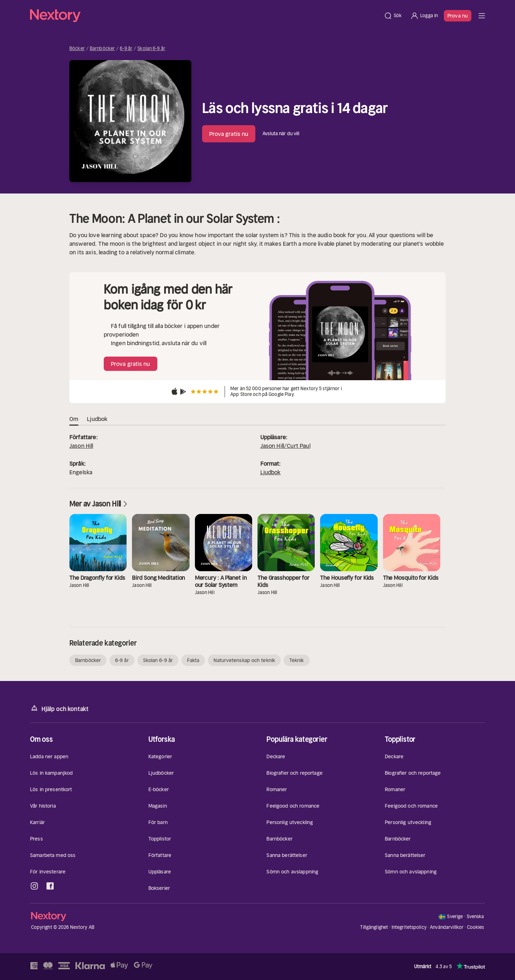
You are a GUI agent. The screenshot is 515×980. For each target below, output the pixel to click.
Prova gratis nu (229, 134)
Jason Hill (81, 446)
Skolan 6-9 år (151, 49)
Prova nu (458, 16)
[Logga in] (424, 16)
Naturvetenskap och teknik (244, 660)
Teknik (297, 660)
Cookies (476, 927)
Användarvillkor (447, 927)
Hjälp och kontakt (59, 708)
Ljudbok (271, 472)
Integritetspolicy (409, 927)
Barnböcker (102, 49)
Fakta (193, 660)
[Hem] (205, 16)
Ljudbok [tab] (97, 419)
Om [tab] (74, 419)
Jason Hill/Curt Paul (285, 446)
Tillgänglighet (374, 927)
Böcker (77, 49)
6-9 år (126, 49)
